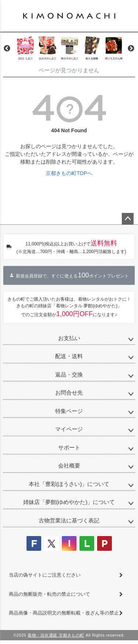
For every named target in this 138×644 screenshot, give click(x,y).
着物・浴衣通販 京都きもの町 (56, 635)
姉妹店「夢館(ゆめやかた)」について (69, 502)
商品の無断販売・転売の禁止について (49, 594)
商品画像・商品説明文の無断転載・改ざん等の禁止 (64, 613)
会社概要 (69, 465)
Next (131, 49)
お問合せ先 (69, 393)
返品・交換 (69, 374)
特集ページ (69, 411)
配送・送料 (69, 356)
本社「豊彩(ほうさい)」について (69, 484)
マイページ (69, 429)
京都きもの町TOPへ (69, 173)
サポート (69, 447)
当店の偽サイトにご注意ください (45, 575)
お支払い (69, 338)
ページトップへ (128, 219)
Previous (7, 49)
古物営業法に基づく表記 (69, 520)
